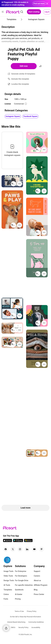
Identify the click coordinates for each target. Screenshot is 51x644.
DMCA (13, 627)
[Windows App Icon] (28, 541)
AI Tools (7, 585)
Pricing (18, 599)
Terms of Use (19, 611)
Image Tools (9, 571)
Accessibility (36, 627)
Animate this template (20, 79)
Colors (6, 594)
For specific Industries (24, 585)
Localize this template (20, 84)
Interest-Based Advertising (16, 622)
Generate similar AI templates (23, 74)
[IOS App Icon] (8, 541)
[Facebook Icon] (6, 549)
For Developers (21, 576)
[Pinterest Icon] (42, 549)
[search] (22, 12)
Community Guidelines (36, 622)
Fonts (6, 599)
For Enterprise (21, 571)
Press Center (39, 594)
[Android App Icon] (18, 541)
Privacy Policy (32, 611)
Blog (36, 590)
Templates (8, 590)
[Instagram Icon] (20, 549)
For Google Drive (22, 580)
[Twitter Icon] (13, 549)
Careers (37, 576)
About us (37, 580)
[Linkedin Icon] (27, 549)
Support (37, 571)
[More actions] (44, 150)
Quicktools (19, 590)
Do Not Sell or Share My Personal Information (25, 617)
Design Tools (9, 580)
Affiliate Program (41, 585)
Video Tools (8, 576)
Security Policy (23, 627)
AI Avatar (19, 594)
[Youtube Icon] (34, 549)
